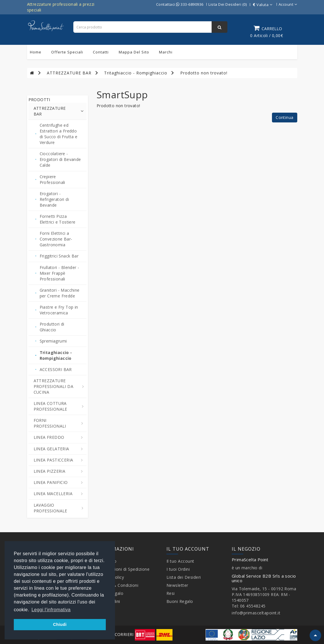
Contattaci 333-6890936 (180, 4)
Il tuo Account (180, 561)
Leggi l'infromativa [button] (51, 610)
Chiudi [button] (60, 624)
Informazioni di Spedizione (123, 569)
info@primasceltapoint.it (256, 613)
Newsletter (177, 585)
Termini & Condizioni (117, 585)
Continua (284, 117)
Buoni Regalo (180, 601)
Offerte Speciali (67, 52)
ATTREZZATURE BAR (69, 73)
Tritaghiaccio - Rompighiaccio (136, 73)
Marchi (166, 52)
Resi (171, 593)
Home (36, 52)
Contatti (101, 52)
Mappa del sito (134, 52)
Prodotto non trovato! (204, 73)
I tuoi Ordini (178, 569)
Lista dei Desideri (184, 577)
